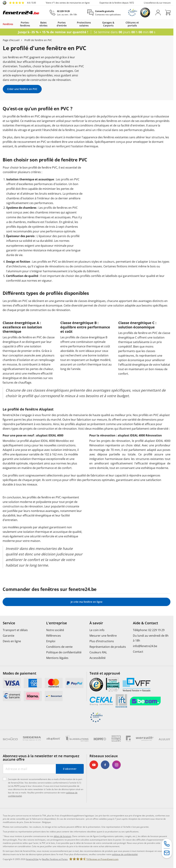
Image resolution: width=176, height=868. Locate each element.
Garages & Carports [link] (108, 24)
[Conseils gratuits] (104, 13)
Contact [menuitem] (138, 652)
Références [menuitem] (54, 636)
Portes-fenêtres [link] (25, 24)
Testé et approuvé (105, 673)
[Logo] (21, 13)
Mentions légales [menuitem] (57, 658)
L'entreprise (57, 623)
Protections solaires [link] (84, 24)
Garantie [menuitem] (9, 636)
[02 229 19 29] (63, 13)
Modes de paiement (20, 673)
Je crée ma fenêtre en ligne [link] (87, 602)
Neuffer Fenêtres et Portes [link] (55, 859)
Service (9, 623)
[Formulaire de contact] (167, 853)
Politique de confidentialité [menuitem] (64, 652)
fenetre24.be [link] (32, 859)
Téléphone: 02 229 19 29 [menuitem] (149, 630)
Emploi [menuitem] (51, 641)
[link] (19, 3)
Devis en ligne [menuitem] (12, 641)
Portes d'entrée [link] (62, 24)
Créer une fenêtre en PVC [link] (22, 89)
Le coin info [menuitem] (97, 630)
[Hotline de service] (167, 844)
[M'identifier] (158, 13)
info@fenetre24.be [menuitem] (145, 646)
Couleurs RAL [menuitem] (98, 652)
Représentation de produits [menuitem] (108, 647)
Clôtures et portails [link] (132, 24)
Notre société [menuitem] (55, 630)
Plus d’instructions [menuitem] (102, 641)
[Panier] (168, 13)
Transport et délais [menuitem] (15, 630)
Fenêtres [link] (8, 24)
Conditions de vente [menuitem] (59, 647)
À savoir (96, 623)
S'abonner (70, 769)
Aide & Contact (145, 623)
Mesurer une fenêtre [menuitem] (103, 636)
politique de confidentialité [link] (125, 854)
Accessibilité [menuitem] (98, 658)
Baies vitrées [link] (43, 24)
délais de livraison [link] (62, 836)
